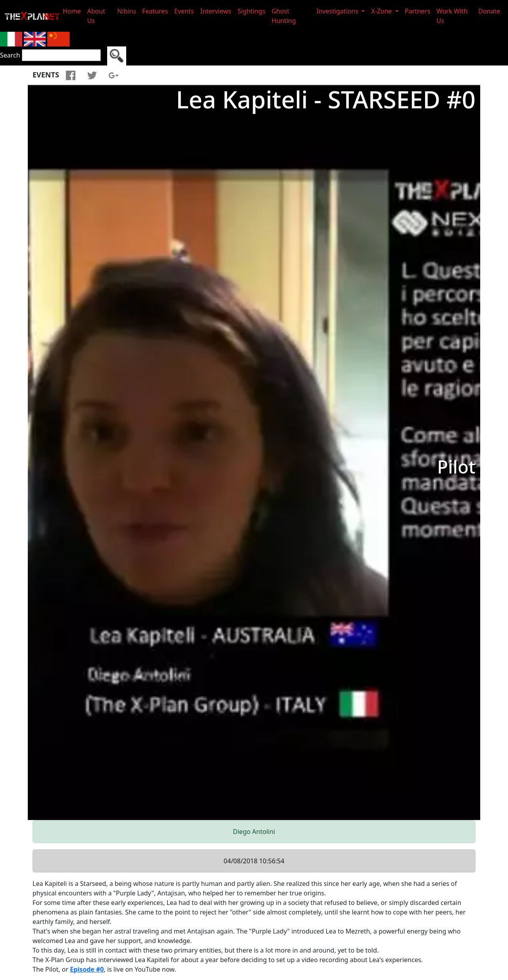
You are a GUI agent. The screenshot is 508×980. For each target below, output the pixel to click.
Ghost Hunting (284, 16)
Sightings (251, 11)
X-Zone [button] (382, 11)
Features (155, 11)
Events (184, 11)
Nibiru (126, 11)
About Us (96, 16)
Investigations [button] (338, 11)
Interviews (216, 11)
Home (72, 11)
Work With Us (452, 16)
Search (10, 55)
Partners (418, 11)
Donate (489, 11)
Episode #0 (87, 969)
